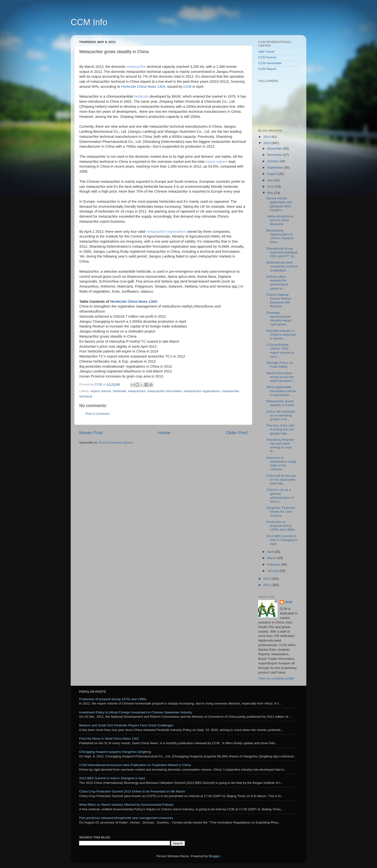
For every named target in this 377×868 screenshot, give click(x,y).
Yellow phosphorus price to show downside (280, 220)
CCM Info (89, 22)
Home (164, 433)
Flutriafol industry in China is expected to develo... (281, 335)
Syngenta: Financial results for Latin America (281, 512)
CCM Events (267, 57)
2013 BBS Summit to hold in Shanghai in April (282, 540)
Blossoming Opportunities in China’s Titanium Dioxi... (280, 236)
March (272, 558)
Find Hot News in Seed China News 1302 (109, 739)
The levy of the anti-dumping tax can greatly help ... (281, 429)
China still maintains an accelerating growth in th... (281, 415)
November (275, 155)
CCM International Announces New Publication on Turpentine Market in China (135, 765)
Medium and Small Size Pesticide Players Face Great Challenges (126, 725)
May (271, 193)
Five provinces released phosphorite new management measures (126, 818)
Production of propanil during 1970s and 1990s (281, 526)
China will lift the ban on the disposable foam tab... (281, 480)
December (275, 148)
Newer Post (91, 433)
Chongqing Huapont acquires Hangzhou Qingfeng (115, 752)
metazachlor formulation (164, 391)
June (271, 186)
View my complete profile (276, 678)
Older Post (237, 433)
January (273, 571)
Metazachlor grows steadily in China (280, 403)
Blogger (214, 856)
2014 (267, 137)
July (270, 180)
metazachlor (137, 67)
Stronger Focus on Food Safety (280, 365)
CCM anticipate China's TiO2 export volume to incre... (280, 351)
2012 (267, 579)
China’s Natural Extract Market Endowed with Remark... (279, 301)
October (273, 161)
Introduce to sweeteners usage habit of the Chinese (281, 464)
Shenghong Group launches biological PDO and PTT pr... (282, 252)
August (273, 174)
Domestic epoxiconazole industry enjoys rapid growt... (279, 319)
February (274, 564)
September (276, 167)
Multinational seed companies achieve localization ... (282, 266)
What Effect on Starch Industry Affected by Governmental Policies (126, 805)
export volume (217, 162)
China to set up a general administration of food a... (280, 496)
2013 (267, 143)
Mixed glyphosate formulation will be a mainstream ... (281, 391)
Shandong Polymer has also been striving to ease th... (280, 446)
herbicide (141, 96)
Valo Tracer (266, 52)
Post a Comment (97, 414)
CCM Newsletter (270, 63)
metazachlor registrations (166, 232)
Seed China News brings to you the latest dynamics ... (281, 377)
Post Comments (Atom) (116, 443)
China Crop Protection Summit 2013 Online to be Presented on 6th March (132, 791)
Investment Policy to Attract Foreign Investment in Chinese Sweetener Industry (136, 712)
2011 (267, 585)
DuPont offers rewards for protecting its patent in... (277, 283)
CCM (288, 602)
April (271, 552)
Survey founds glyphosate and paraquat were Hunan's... (279, 204)
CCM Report (267, 69)
